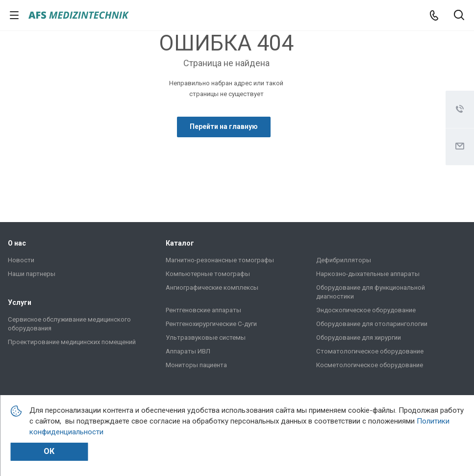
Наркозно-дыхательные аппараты (368, 274)
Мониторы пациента (196, 365)
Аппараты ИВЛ (188, 351)
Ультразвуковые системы (206, 338)
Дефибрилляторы (344, 260)
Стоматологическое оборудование (370, 351)
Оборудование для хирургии (359, 338)
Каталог (180, 243)
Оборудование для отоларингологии (372, 324)
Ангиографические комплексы (212, 288)
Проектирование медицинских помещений (72, 342)
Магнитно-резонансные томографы (220, 260)
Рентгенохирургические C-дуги (211, 324)
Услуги (20, 302)
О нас (17, 243)
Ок (49, 451)
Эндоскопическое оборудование (366, 310)
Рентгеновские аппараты (203, 310)
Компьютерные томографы (208, 274)
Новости (21, 260)
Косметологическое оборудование (370, 365)
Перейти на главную (224, 126)
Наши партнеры (32, 274)
